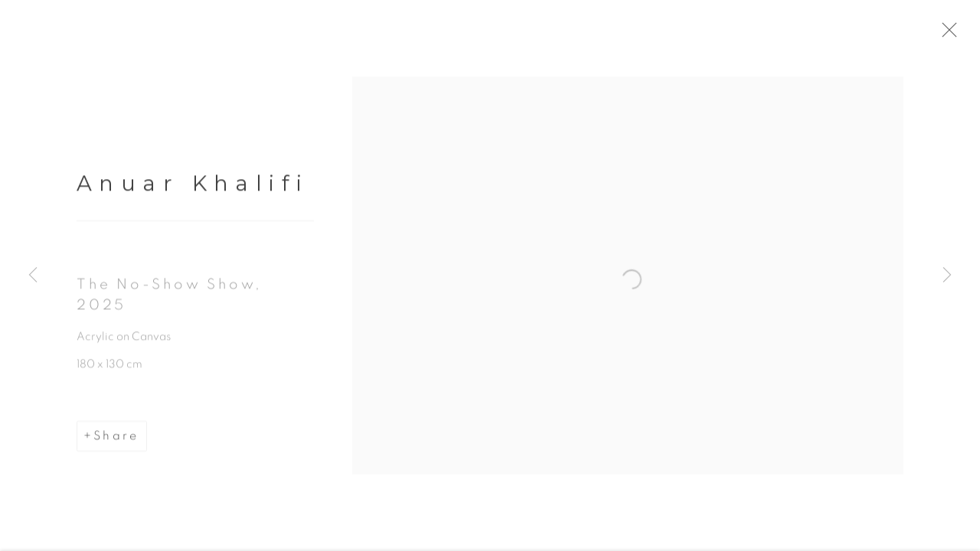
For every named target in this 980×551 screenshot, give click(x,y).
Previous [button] (33, 275)
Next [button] (947, 275)
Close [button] (951, 34)
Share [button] (116, 439)
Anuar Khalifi (193, 187)
